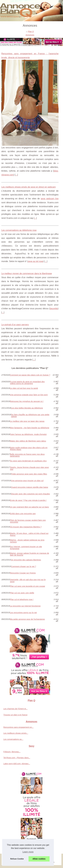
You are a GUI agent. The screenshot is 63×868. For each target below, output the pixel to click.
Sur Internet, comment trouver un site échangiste (26, 548)
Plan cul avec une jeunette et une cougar (28, 586)
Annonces (30, 35)
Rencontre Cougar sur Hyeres (23, 573)
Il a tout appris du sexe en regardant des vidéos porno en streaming (27, 383)
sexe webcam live (50, 199)
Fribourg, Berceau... (12, 752)
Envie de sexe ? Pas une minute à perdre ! (28, 500)
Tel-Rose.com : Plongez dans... (17, 758)
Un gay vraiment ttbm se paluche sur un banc (29, 507)
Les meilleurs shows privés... (16, 733)
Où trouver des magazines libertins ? (26, 527)
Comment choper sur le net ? (24, 567)
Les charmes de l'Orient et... (15, 709)
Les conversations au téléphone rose (19, 230)
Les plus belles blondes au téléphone (27, 408)
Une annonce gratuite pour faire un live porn (29, 395)
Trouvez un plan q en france (15, 715)
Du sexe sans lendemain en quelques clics (28, 461)
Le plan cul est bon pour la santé (24, 388)
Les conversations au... (13, 739)
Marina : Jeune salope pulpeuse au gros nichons (27, 541)
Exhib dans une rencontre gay (23, 514)
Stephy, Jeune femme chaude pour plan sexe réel (29, 468)
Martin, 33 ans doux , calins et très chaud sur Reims (29, 534)
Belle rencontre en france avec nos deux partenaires (27, 455)
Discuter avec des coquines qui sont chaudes (30, 494)
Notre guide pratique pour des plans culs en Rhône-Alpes (29, 449)
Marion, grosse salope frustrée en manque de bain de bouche (29, 554)
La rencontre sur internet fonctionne (25, 606)
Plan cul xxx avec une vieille (22, 593)
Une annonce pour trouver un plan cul (27, 481)
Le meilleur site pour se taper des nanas (27, 421)
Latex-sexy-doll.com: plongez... (17, 764)
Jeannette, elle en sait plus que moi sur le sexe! (28, 581)
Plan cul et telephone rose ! (22, 600)
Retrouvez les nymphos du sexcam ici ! (27, 401)
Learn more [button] (28, 852)
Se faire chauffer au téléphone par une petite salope (30, 416)
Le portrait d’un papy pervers (15, 325)
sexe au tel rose (35, 261)
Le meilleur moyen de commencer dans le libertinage (27, 273)
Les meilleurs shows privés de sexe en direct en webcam (29, 187)
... (16, 175)
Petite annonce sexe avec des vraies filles (29, 474)
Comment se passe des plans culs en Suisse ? (30, 375)
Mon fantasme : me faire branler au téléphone (30, 428)
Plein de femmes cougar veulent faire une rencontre (28, 521)
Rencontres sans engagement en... (18, 727)
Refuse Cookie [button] (17, 859)
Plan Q (31, 32)
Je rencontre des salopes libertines (26, 560)
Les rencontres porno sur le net (23, 613)
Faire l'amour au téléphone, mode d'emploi (28, 434)
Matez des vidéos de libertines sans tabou (28, 441)
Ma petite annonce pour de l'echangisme (27, 619)
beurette (54, 309)
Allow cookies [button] (39, 859)
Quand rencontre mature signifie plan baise (30, 487)
